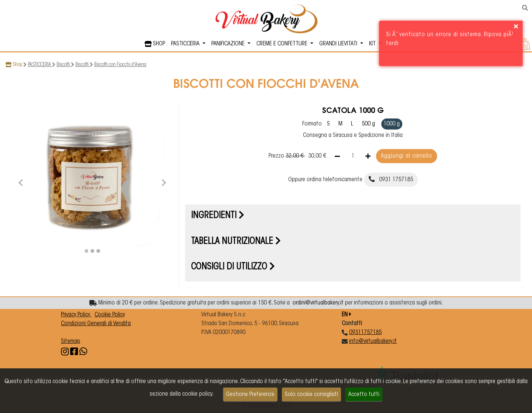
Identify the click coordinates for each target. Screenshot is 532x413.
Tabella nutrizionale (236, 242)
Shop (17, 65)
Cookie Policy (110, 315)
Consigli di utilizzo (233, 267)
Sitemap (71, 341)
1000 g (392, 124)
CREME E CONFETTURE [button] (283, 44)
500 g (368, 124)
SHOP (155, 44)
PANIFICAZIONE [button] (229, 44)
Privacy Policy (76, 315)
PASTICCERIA (40, 65)
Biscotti (64, 65)
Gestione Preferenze (250, 395)
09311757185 (365, 333)
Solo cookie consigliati (311, 395)
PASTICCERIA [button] (186, 44)
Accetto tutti (364, 395)
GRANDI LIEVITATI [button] (339, 44)
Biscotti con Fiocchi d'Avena (120, 65)
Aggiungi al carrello (407, 156)
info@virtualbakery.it (373, 341)
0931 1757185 (391, 179)
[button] (21, 182)
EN (347, 315)
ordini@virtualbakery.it (318, 303)
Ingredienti (218, 216)
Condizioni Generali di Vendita (96, 324)
